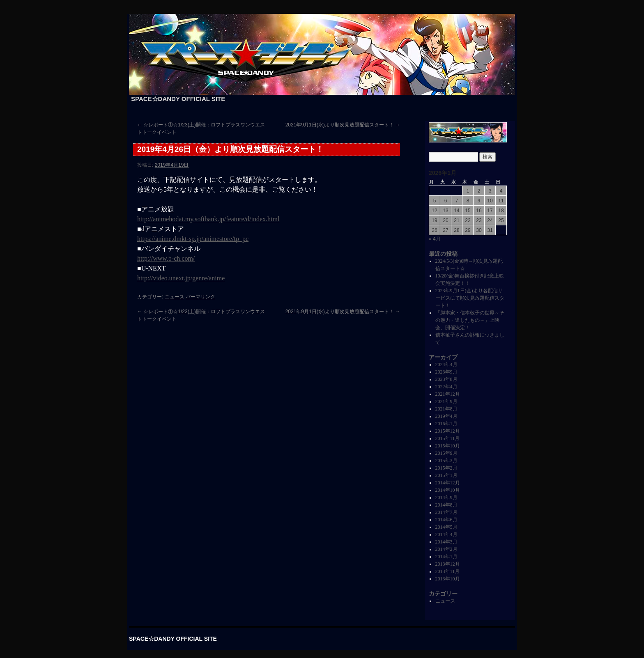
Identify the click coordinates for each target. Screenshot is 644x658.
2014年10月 (448, 490)
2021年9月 (446, 401)
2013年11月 (448, 571)
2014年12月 (448, 483)
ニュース (175, 297)
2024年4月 (446, 365)
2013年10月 (448, 579)
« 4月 (435, 239)
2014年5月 (446, 527)
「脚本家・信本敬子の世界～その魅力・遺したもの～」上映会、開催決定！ (470, 320)
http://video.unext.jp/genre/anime (181, 278)
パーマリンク (200, 297)
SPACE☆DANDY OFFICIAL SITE (178, 99)
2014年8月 (446, 505)
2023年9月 (446, 372)
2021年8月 (446, 409)
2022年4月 (446, 387)
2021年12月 (448, 394)
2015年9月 (446, 453)
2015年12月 (448, 431)
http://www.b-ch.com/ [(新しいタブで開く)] (166, 258)
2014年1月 (446, 557)
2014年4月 (446, 534)
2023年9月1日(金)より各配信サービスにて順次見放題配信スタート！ (470, 298)
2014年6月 (446, 520)
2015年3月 (446, 461)
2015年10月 (448, 446)
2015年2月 (446, 468)
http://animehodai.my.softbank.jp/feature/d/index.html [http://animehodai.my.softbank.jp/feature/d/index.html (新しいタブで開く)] (208, 219)
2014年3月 (446, 542)
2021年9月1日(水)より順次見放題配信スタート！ (343, 125)
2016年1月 (446, 424)
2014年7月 (446, 512)
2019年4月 (446, 416)
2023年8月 (446, 379)
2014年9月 (446, 498)
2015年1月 (446, 475)
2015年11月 (448, 438)
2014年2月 (446, 549)
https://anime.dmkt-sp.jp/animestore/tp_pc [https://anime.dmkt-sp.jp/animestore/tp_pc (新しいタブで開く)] (193, 239)
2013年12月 (448, 564)
